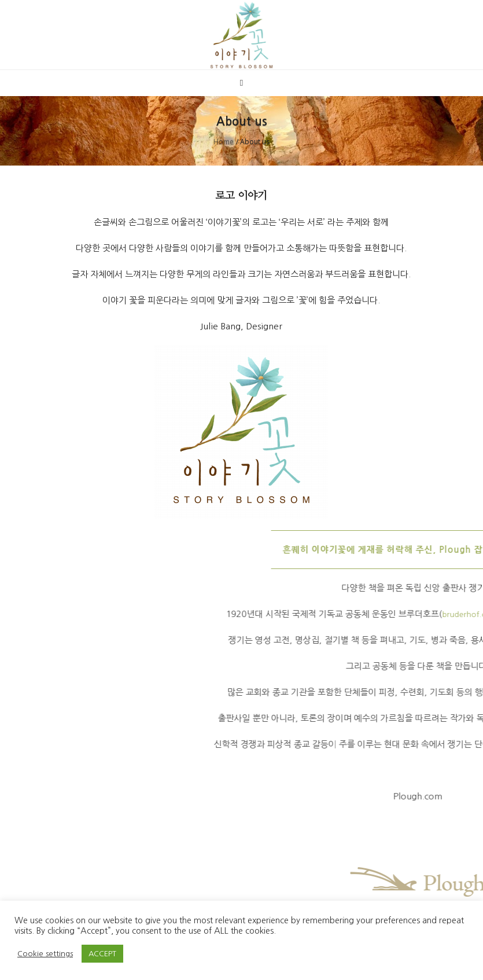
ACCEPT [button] (102, 954)
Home (224, 142)
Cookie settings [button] (45, 954)
